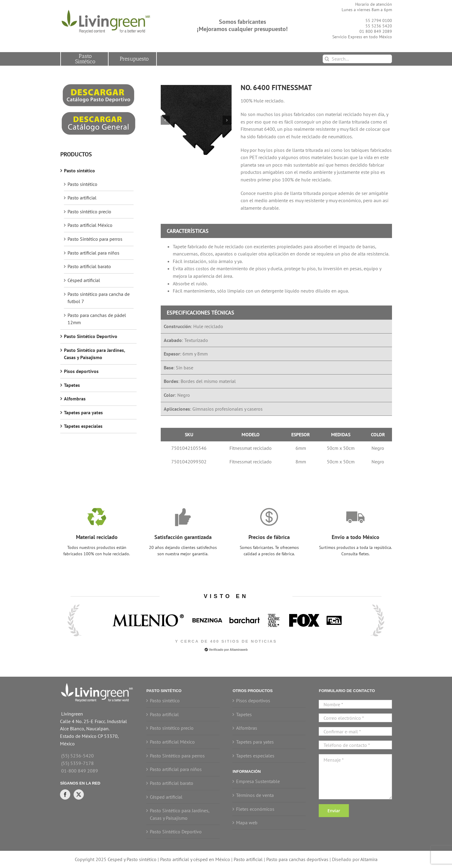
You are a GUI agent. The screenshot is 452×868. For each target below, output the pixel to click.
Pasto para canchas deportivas (297, 859)
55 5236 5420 (379, 26)
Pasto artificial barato (89, 266)
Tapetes (72, 385)
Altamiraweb (239, 650)
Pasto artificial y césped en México (195, 859)
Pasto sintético (79, 171)
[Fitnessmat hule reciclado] (196, 120)
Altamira (369, 859)
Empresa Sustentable (258, 781)
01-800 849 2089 (80, 771)
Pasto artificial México (90, 225)
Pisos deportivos (81, 371)
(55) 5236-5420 (77, 756)
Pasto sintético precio (89, 212)
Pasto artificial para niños (93, 253)
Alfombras (75, 399)
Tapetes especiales (83, 426)
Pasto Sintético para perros (95, 239)
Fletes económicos (255, 809)
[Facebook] (65, 794)
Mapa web (247, 823)
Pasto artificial (82, 198)
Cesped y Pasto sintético (132, 859)
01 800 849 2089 (376, 31)
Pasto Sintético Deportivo (91, 336)
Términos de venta (255, 795)
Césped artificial (84, 280)
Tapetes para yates (83, 412)
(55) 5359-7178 (77, 763)
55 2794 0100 (379, 20)
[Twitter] (79, 794)
